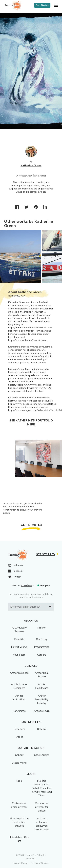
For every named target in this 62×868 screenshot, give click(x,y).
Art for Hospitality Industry (42, 699)
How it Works (19, 647)
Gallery (19, 755)
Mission (42, 628)
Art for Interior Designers (19, 686)
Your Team (19, 655)
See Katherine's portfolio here (31, 422)
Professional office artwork (19, 805)
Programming (42, 647)
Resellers (19, 729)
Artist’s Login (42, 711)
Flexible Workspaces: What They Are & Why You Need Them (42, 788)
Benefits (19, 639)
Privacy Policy (20, 863)
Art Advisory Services (19, 630)
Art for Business (19, 673)
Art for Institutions (19, 698)
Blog (19, 781)
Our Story (42, 639)
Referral (42, 729)
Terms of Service (40, 863)
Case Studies (42, 755)
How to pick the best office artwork (19, 822)
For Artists (19, 711)
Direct (19, 737)
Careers (42, 655)
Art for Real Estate (42, 675)
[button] (56, 5)
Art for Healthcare (42, 686)
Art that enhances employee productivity (42, 824)
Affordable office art (19, 839)
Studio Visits (19, 763)
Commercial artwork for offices (42, 807)
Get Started (42, 5)
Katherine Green (31, 166)
